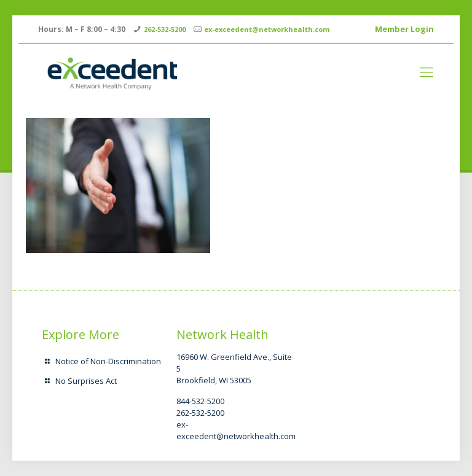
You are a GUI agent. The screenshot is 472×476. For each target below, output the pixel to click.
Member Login (404, 29)
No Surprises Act (86, 381)
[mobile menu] (427, 71)
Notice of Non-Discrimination (108, 361)
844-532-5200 (200, 401)
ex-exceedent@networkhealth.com (267, 29)
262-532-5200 (165, 29)
